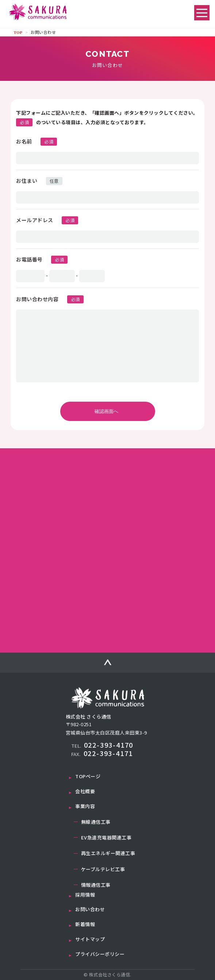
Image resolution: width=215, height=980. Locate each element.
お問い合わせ (90, 909)
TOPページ (88, 776)
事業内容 (85, 806)
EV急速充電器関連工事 (106, 837)
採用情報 (85, 895)
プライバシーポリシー (100, 954)
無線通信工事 (96, 822)
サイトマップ (90, 939)
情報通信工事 (96, 885)
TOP (18, 32)
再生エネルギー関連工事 (108, 853)
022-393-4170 (102, 745)
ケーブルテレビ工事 (103, 869)
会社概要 (85, 791)
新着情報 (85, 924)
